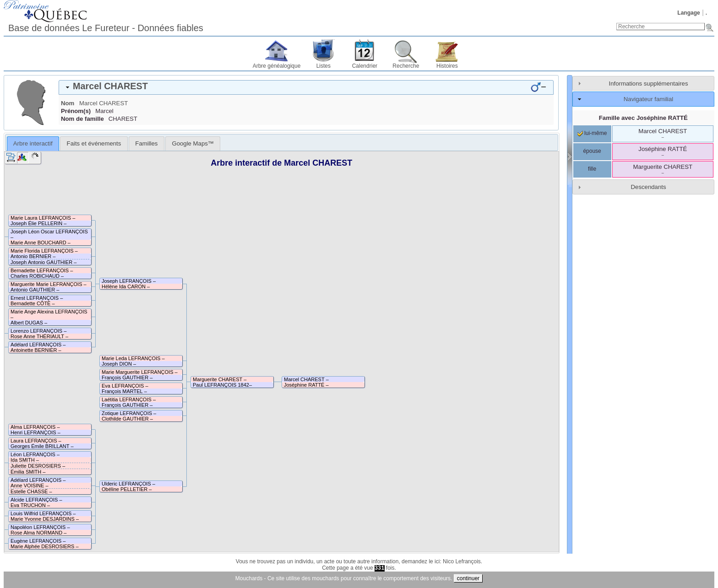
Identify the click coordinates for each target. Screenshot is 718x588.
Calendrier (365, 66)
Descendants (649, 187)
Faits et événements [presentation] (94, 143)
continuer (468, 578)
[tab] (306, 87)
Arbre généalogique (277, 66)
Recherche (406, 66)
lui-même (592, 133)
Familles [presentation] (146, 143)
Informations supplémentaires (649, 84)
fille (592, 169)
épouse (592, 151)
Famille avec (643, 118)
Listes (324, 66)
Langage (688, 13)
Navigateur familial (648, 99)
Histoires (447, 66)
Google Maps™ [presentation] (193, 143)
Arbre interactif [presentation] (33, 143)
